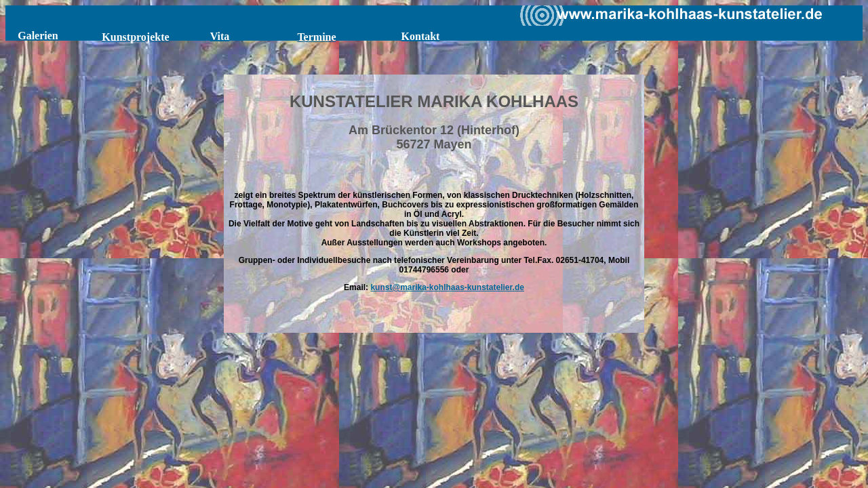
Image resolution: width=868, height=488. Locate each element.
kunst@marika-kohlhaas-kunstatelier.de (447, 287)
